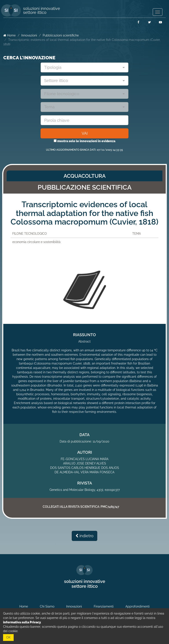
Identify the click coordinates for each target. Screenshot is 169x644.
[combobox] (84, 67)
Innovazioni (29, 35)
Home (9, 35)
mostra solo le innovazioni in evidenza (84, 141)
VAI (85, 133)
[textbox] (83, 67)
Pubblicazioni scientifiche (61, 35)
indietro (84, 536)
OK (8, 637)
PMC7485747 (110, 507)
